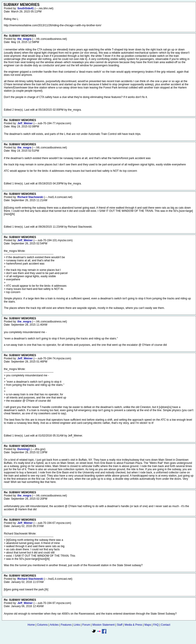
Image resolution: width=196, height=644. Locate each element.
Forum (86, 625)
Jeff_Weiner (25, 123)
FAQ (156, 625)
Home (31, 625)
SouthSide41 (26, 8)
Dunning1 (24, 449)
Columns (42, 625)
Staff (119, 625)
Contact (166, 625)
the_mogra (25, 39)
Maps (148, 625)
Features (66, 625)
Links (77, 625)
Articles (54, 625)
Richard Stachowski (31, 197)
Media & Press (133, 625)
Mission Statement (104, 625)
